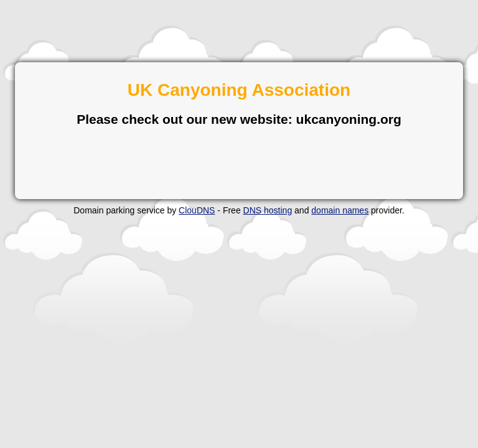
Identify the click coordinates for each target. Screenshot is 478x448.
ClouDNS (197, 210)
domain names (340, 210)
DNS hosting (268, 210)
